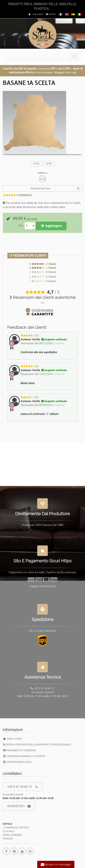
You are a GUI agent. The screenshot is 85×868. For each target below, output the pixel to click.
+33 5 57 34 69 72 (23, 787)
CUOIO (36, 164)
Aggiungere (51, 226)
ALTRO (49, 164)
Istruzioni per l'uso (55, 188)
